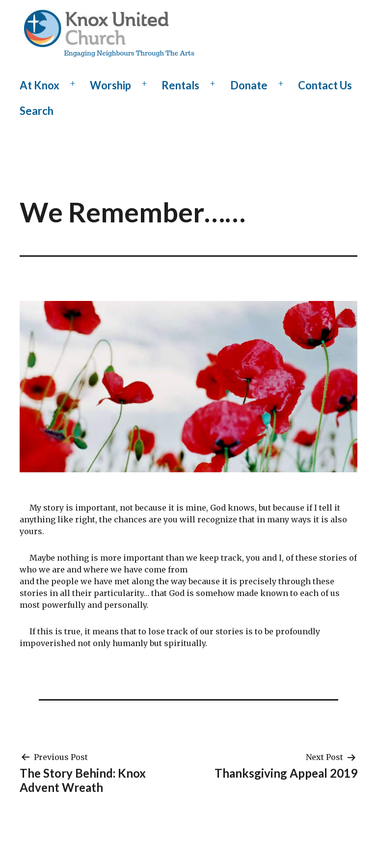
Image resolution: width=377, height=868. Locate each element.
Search (37, 111)
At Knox (40, 85)
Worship (110, 85)
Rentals (180, 85)
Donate (249, 85)
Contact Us (325, 85)
